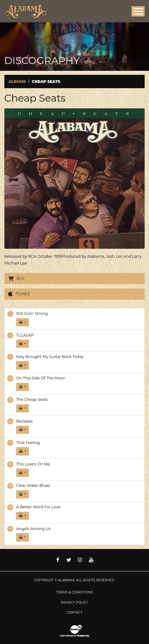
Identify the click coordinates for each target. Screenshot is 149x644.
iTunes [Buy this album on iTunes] (19, 294)
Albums (17, 82)
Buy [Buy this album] (16, 279)
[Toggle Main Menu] (138, 11)
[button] (23, 322)
